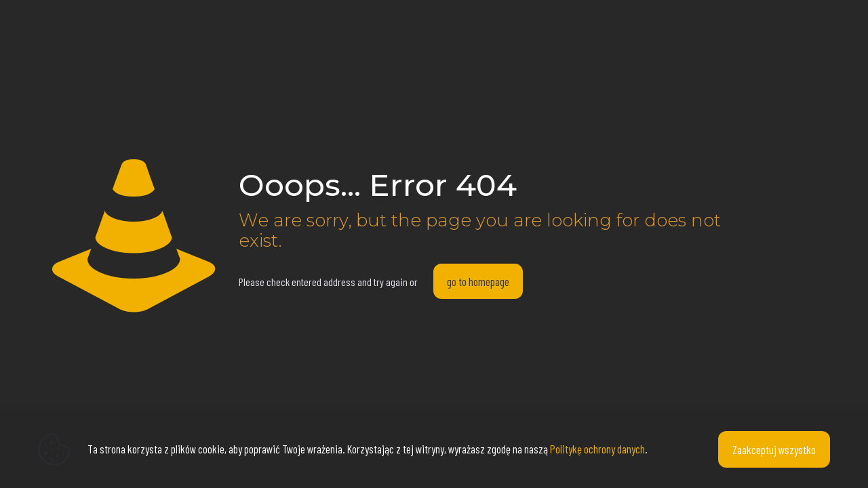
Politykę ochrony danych (597, 449)
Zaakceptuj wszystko (774, 449)
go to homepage (478, 281)
